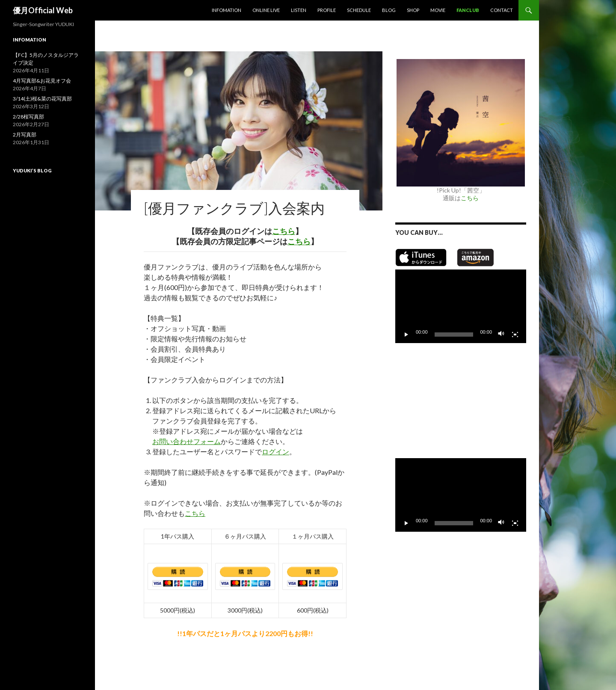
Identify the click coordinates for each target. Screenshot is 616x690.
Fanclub (468, 10)
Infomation (227, 10)
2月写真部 (25, 135)
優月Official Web (43, 10)
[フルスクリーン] (515, 335)
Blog (389, 10)
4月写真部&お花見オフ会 (42, 81)
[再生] (406, 335)
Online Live (266, 10)
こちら (284, 231)
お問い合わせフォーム (187, 441)
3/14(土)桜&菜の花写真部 (42, 99)
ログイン (275, 452)
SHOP (413, 10)
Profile (327, 10)
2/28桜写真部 (28, 117)
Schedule (359, 10)
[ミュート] (501, 335)
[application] (461, 306)
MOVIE (438, 10)
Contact (502, 10)
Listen (299, 10)
